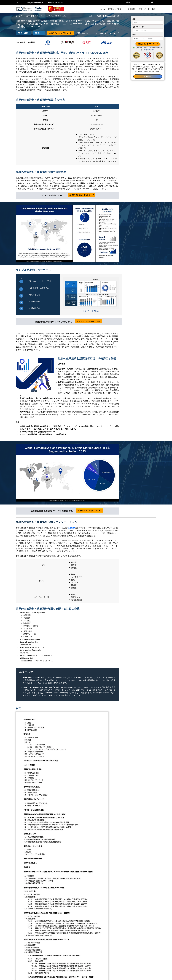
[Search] (152, 2)
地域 (153, 9)
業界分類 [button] (131, 9)
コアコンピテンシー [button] (116, 9)
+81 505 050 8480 (55, 2)
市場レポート (144, 9)
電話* (134, 35)
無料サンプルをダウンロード (60, 33)
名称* (134, 19)
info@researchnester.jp (36, 2)
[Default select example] (139, 38)
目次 (38, 33)
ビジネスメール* (138, 27)
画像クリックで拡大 (91, 311)
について (21, 2)
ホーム (103, 9)
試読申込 (148, 76)
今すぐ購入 (23, 33)
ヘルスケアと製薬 (28, 16)
